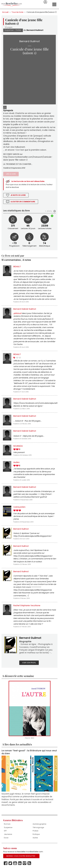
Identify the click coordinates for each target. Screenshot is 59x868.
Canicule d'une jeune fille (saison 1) (41, 12)
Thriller (18, 30)
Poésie (35, 831)
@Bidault (17, 313)
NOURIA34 (18, 446)
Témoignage (38, 827)
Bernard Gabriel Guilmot (25, 309)
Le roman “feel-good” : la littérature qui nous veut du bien (29, 752)
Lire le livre (11, 174)
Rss (29, 863)
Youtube (15, 863)
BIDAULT (17, 267)
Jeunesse (8, 834)
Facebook (6, 863)
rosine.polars (19, 507)
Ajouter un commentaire (23, 202)
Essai (6, 838)
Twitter (10, 863)
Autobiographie (39, 824)
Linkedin (20, 863)
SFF (5, 831)
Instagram (25, 863)
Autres (35, 838)
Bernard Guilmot (35, 30)
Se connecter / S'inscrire (45, 2)
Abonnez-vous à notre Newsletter (21, 856)
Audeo (16, 462)
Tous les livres (18, 12)
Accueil (5, 12)
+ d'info (48, 211)
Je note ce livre (18, 195)
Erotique (36, 834)
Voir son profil (29, 663)
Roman (7, 824)
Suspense (9, 30)
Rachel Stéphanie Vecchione (27, 606)
